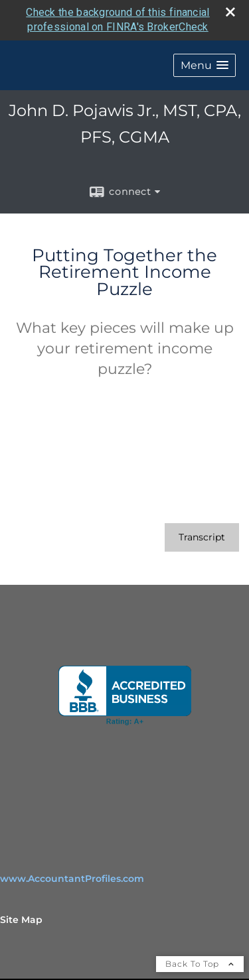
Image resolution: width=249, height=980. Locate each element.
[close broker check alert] (230, 11)
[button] (205, 65)
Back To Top (200, 963)
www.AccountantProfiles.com (72, 878)
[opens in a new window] (125, 695)
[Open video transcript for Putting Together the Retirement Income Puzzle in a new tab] (202, 537)
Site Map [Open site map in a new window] (21, 919)
